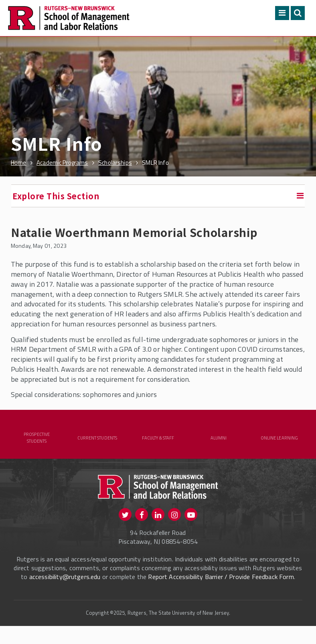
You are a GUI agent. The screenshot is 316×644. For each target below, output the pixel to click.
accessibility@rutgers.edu (65, 586)
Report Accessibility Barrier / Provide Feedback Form (221, 586)
